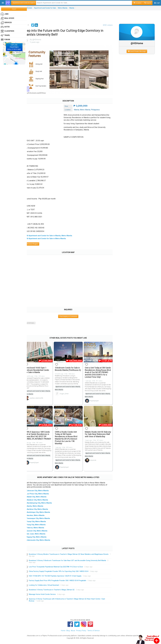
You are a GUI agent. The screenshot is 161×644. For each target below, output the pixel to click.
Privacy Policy (81, 634)
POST (14, 9)
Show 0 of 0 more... (34, 321)
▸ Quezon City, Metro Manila (40, 534)
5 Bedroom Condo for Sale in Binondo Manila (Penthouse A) (71, 368)
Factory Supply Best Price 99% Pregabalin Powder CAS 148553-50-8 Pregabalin (62, 584)
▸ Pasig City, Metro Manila (39, 528)
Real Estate (32, 8)
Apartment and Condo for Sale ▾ (24, 3)
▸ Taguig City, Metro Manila (40, 540)
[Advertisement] (94, 15)
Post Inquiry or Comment (71, 315)
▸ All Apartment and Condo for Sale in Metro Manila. (50, 237)
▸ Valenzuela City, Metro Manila (42, 544)
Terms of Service (93, 634)
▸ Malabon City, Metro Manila (41, 503)
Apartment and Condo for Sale (49, 8)
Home (63, 634)
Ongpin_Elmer (67, 394)
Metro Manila (67, 8)
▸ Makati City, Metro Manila (40, 500)
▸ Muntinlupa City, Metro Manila (42, 516)
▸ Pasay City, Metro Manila (40, 525)
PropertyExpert (96, 403)
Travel (5, 35)
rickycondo (95, 466)
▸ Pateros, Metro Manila (39, 531)
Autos (5, 27)
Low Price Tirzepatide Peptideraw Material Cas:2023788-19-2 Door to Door (60, 570)
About (73, 634)
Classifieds (7, 31)
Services (6, 23)
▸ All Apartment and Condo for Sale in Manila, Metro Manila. (53, 234)
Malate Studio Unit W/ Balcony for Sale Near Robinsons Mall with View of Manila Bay (99, 437)
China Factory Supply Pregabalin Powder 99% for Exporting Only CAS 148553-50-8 (63, 575)
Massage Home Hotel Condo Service (46, 598)
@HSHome (138, 43)
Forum (5, 40)
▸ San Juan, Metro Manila (39, 537)
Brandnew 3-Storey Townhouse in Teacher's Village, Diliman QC (56, 593)
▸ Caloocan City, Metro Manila (41, 494)
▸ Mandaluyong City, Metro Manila (43, 506)
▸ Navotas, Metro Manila (39, 519)
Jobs (5, 14)
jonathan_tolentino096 (41, 396)
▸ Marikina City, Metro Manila (41, 513)
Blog (68, 634)
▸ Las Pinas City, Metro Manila (41, 497)
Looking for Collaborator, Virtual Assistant (48, 589)
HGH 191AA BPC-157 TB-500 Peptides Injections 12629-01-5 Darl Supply (59, 579)
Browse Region (36, 242)
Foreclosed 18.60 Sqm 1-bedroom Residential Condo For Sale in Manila (41, 368)
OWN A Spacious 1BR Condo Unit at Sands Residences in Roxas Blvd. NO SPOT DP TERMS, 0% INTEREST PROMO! (41, 438)
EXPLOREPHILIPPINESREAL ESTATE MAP (14, 47)
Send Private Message (138, 51)
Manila (76, 8)
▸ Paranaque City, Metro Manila (42, 522)
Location (137, 3)
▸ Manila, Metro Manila (38, 510)
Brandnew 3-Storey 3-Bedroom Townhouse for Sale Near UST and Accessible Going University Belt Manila (72, 564)
